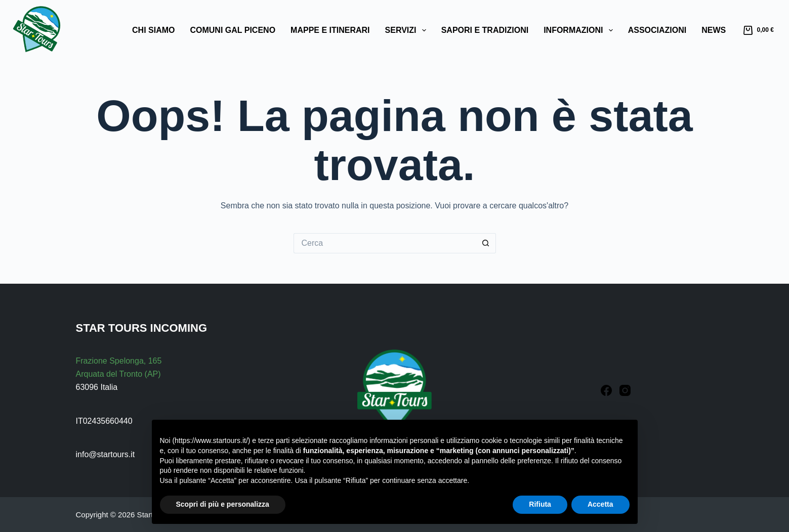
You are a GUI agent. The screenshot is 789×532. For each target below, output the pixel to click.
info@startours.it (106, 454)
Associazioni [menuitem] (657, 30)
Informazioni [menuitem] (580, 30)
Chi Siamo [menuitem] (153, 30)
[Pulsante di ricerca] (486, 243)
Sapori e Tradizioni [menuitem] (485, 30)
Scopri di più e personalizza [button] (223, 504)
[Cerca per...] (385, 243)
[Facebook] (606, 390)
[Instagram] (625, 390)
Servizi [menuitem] (408, 30)
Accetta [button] (600, 504)
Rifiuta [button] (540, 504)
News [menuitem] (714, 30)
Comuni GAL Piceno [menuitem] (233, 30)
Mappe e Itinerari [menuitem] (330, 30)
